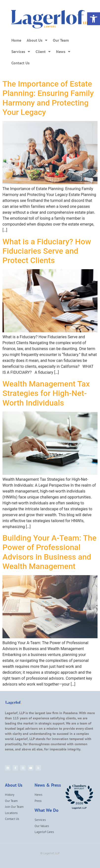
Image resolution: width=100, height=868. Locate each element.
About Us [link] (37, 40)
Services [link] (21, 52)
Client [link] (43, 52)
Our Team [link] (61, 40)
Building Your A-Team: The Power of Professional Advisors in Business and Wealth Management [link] (50, 552)
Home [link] (16, 40)
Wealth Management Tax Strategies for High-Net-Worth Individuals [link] (46, 393)
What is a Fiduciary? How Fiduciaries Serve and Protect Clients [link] (47, 251)
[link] (94, 19)
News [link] (63, 52)
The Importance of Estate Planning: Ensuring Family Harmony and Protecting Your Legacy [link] (48, 98)
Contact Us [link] (20, 63)
